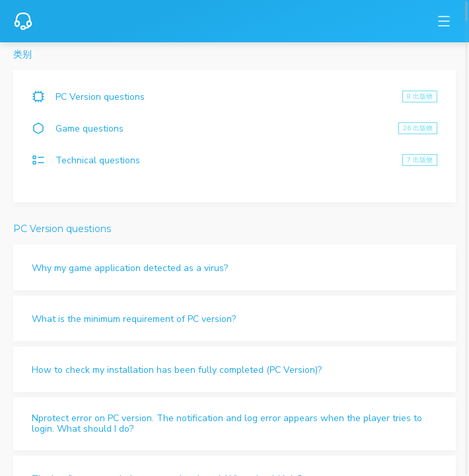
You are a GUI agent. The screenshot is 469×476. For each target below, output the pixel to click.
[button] (234, 267)
